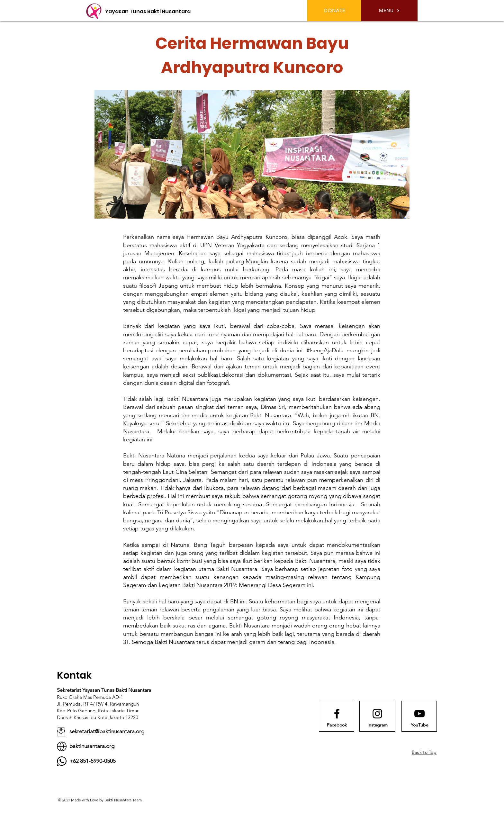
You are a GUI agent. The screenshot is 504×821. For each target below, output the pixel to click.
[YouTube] (419, 725)
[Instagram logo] (377, 714)
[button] (389, 11)
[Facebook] (337, 725)
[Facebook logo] (337, 714)
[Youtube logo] (419, 714)
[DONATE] (335, 11)
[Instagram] (377, 725)
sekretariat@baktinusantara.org (107, 731)
